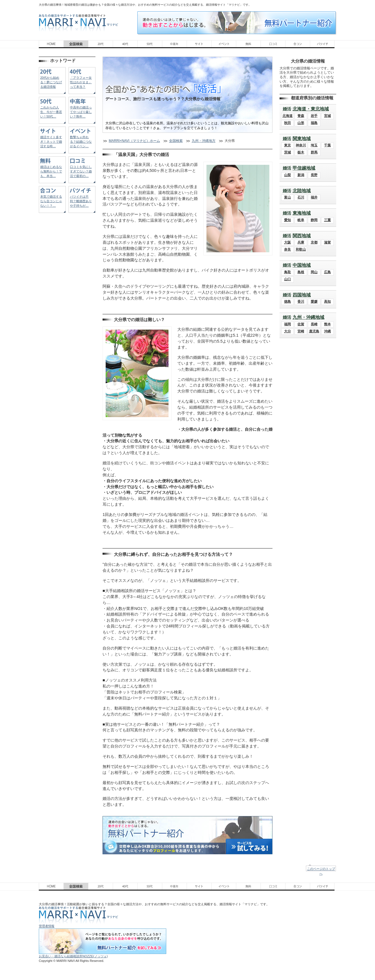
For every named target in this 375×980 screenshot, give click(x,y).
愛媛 (314, 302)
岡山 (314, 272)
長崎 (314, 324)
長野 (314, 175)
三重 (327, 220)
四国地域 (302, 295)
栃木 (301, 152)
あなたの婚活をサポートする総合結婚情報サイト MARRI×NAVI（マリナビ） (78, 23)
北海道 (287, 116)
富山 (287, 197)
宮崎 (301, 331)
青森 (301, 116)
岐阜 (301, 220)
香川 (301, 302)
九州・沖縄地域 (308, 317)
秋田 (287, 123)
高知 (327, 302)
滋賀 (327, 242)
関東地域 (302, 139)
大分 (287, 331)
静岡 (314, 220)
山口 (287, 279)
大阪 (287, 242)
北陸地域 (302, 191)
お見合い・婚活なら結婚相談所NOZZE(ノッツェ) (73, 956)
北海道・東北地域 (311, 109)
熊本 (327, 324)
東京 (287, 145)
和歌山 (301, 249)
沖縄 (327, 331)
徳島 (287, 302)
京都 (314, 242)
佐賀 (301, 324)
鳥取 (287, 272)
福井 (314, 197)
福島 (314, 123)
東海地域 (302, 213)
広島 (327, 272)
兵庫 (301, 242)
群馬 (314, 152)
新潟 (301, 175)
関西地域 (302, 236)
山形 (301, 123)
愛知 (287, 220)
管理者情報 (47, 926)
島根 (301, 272)
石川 (301, 197)
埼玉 (314, 145)
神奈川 (301, 145)
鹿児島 (314, 331)
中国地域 (302, 265)
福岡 (287, 324)
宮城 (327, 116)
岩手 (314, 116)
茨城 (287, 152)
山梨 (287, 175)
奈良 (287, 249)
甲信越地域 (304, 168)
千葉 (327, 145)
